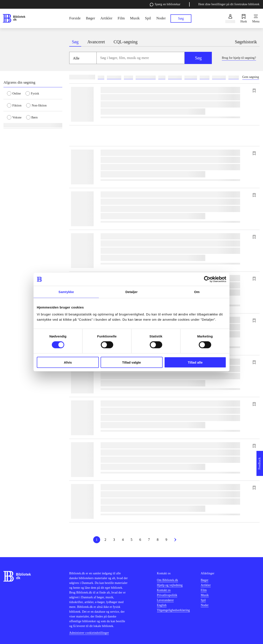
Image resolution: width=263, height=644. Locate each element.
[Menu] (256, 19)
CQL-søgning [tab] (126, 42)
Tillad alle (195, 362)
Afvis (68, 362)
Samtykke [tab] (66, 292)
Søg (198, 58)
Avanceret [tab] (96, 42)
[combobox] (141, 58)
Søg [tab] (75, 42)
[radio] (16, 93)
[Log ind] (230, 19)
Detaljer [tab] (131, 292)
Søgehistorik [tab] (246, 42)
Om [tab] (197, 292)
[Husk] (244, 19)
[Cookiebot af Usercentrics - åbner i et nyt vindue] (207, 279)
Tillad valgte (131, 362)
